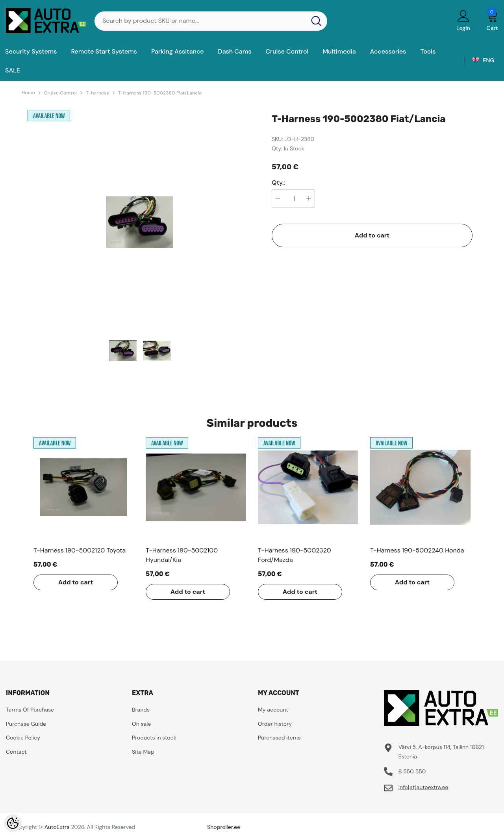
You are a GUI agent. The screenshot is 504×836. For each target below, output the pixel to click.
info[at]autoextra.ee (423, 787)
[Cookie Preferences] (13, 823)
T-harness (97, 93)
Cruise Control (61, 93)
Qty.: (278, 183)
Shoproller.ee (224, 827)
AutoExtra (57, 827)
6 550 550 (412, 771)
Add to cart (372, 235)
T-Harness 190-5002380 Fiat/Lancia (160, 93)
